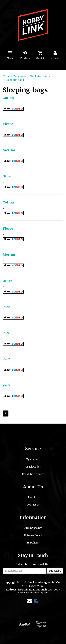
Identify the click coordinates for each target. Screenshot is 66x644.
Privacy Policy (33, 528)
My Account (33, 459)
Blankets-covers (40, 76)
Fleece (8, 124)
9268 (7, 333)
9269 (7, 385)
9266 (6, 307)
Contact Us (33, 505)
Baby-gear (20, 76)
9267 (6, 359)
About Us (33, 497)
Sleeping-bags (15, 80)
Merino (9, 150)
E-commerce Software (29, 593)
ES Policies (33, 543)
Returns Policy (33, 535)
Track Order (33, 467)
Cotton (8, 98)
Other (7, 176)
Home (6, 76)
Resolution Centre (33, 474)
